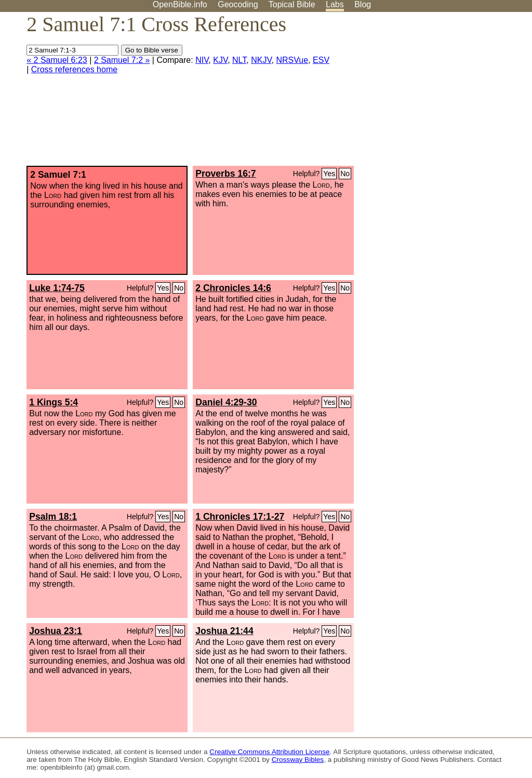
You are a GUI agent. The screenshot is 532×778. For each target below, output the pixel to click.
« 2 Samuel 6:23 (57, 60)
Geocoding (238, 4)
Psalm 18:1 (53, 517)
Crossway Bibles (298, 760)
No (345, 174)
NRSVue (292, 60)
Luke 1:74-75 (57, 288)
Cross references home (74, 69)
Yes (329, 174)
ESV (321, 60)
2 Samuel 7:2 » (122, 60)
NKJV (261, 60)
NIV (202, 60)
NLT (239, 60)
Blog (363, 4)
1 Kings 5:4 (54, 402)
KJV (220, 60)
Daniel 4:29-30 (226, 402)
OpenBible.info (180, 4)
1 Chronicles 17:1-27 (240, 517)
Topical (292, 4)
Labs (335, 4)
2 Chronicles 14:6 (233, 288)
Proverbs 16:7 (225, 174)
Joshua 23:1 (56, 631)
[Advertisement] (427, 93)
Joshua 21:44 (224, 631)
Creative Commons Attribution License (269, 752)
